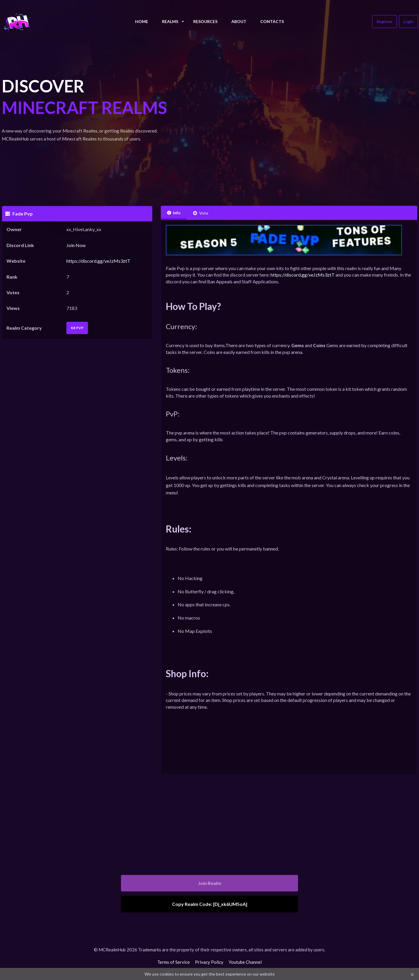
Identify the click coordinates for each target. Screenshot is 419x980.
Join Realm (210, 883)
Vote (201, 213)
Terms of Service (174, 962)
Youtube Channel (245, 962)
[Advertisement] (289, 118)
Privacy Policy (209, 962)
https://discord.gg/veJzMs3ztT (98, 261)
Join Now (76, 245)
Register (384, 21)
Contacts (272, 21)
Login (408, 21)
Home (142, 21)
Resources (205, 21)
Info (174, 213)
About (239, 21)
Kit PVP (77, 328)
